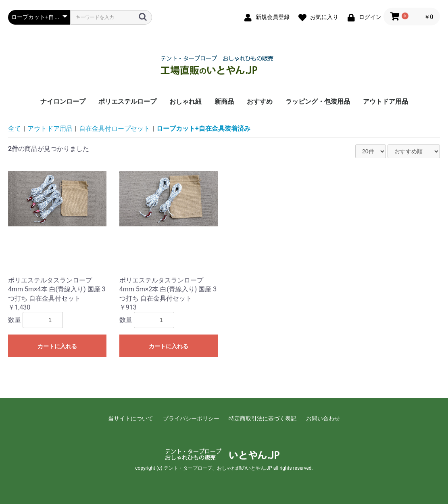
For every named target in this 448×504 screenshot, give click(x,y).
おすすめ (260, 101)
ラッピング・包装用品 (318, 101)
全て (15, 129)
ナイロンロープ (63, 101)
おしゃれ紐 (185, 101)
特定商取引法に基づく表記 (263, 418)
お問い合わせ (323, 418)
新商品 (224, 101)
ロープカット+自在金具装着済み (203, 129)
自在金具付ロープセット (115, 129)
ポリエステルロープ (127, 101)
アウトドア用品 (385, 101)
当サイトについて (131, 418)
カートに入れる (57, 346)
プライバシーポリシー (191, 418)
